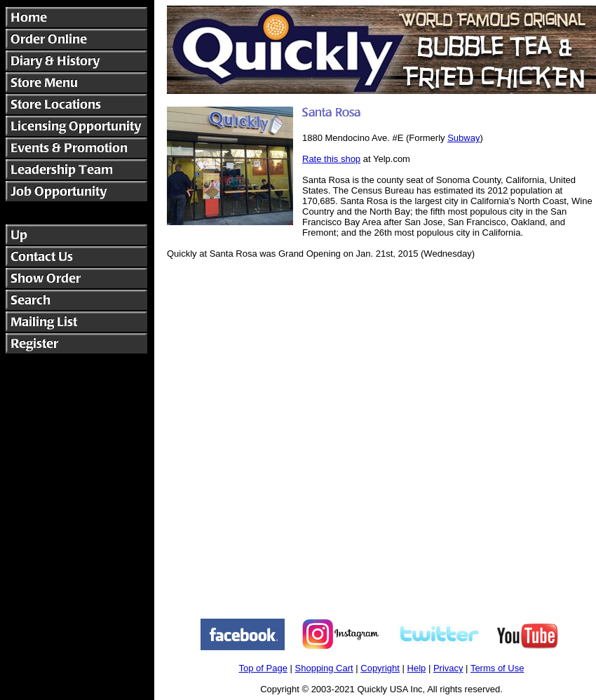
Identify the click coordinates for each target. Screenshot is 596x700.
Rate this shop (331, 159)
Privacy (448, 668)
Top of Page (263, 668)
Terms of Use (497, 668)
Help (417, 668)
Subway (463, 138)
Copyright (380, 668)
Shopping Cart (324, 668)
